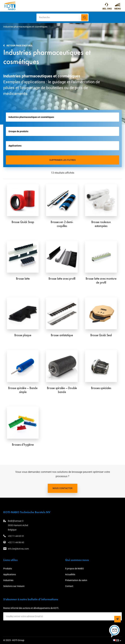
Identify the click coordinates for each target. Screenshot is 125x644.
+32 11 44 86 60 (16, 542)
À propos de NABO (74, 569)
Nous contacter (62, 488)
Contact (69, 586)
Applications (10, 574)
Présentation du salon (76, 580)
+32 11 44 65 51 (107, 5)
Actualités (70, 574)
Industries (8, 580)
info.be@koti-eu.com (18, 549)
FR (116, 640)
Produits (8, 569)
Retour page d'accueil (20, 46)
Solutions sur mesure (14, 586)
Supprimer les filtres (62, 160)
